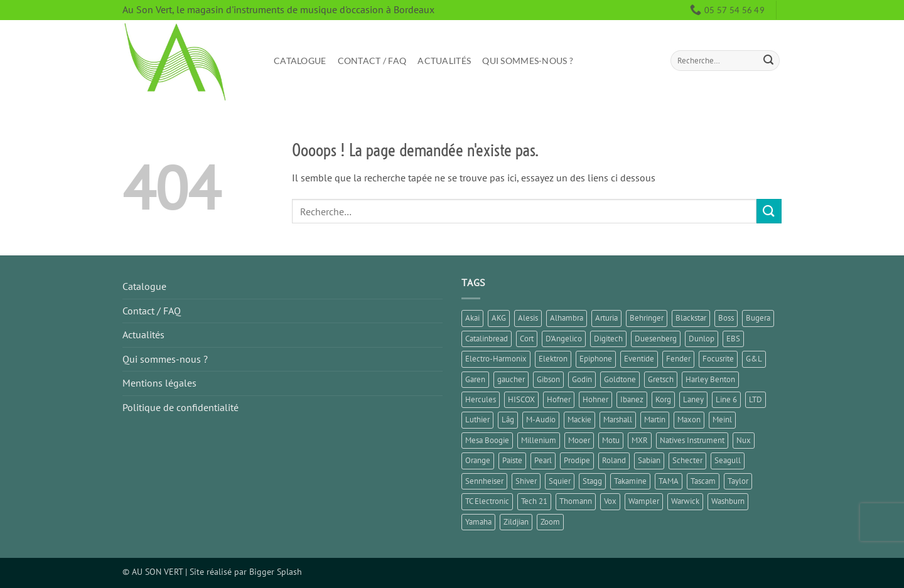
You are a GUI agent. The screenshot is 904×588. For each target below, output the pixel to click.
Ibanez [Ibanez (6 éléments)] (632, 399)
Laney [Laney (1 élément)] (693, 399)
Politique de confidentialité (180, 407)
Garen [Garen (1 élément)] (475, 379)
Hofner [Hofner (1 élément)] (559, 399)
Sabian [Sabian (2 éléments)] (649, 460)
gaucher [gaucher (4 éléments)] (511, 379)
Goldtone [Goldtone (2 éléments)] (620, 379)
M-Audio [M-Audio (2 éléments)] (541, 420)
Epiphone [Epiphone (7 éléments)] (596, 359)
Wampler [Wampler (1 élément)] (644, 501)
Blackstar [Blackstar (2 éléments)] (691, 318)
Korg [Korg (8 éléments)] (663, 399)
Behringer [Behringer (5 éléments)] (647, 318)
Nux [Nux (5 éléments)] (744, 440)
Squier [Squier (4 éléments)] (560, 481)
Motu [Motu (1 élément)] (611, 440)
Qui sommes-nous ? (528, 61)
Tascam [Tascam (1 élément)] (703, 481)
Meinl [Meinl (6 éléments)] (722, 420)
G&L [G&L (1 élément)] (754, 359)
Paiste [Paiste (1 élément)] (512, 460)
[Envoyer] (768, 61)
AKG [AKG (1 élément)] (499, 318)
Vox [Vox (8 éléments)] (610, 501)
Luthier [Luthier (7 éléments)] (477, 420)
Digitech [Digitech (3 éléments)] (608, 339)
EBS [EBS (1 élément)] (733, 339)
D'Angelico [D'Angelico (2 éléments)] (564, 339)
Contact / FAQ (372, 61)
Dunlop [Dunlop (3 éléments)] (702, 339)
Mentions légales (159, 383)
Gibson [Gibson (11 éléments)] (548, 379)
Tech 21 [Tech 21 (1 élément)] (534, 501)
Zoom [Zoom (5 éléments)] (550, 522)
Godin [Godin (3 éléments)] (582, 379)
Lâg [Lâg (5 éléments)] (508, 420)
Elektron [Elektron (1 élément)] (553, 359)
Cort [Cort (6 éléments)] (527, 339)
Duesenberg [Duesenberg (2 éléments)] (656, 339)
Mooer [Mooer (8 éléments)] (579, 440)
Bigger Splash (276, 571)
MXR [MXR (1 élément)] (640, 440)
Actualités (444, 61)
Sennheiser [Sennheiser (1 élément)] (484, 481)
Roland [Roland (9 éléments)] (614, 460)
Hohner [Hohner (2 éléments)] (595, 399)
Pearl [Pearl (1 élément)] (543, 460)
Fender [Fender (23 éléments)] (678, 359)
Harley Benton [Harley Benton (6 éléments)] (710, 379)
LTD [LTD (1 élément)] (756, 399)
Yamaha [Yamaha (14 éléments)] (478, 522)
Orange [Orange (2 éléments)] (478, 460)
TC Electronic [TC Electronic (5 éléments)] (487, 501)
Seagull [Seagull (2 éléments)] (728, 460)
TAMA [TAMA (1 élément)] (669, 481)
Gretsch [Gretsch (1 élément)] (661, 379)
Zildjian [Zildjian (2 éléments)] (516, 522)
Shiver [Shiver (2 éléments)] (526, 481)
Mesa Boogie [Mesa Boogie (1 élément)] (487, 440)
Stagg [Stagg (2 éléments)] (592, 481)
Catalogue (300, 61)
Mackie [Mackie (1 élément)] (579, 420)
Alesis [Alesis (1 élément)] (528, 318)
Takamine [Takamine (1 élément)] (630, 481)
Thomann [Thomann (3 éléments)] (576, 501)
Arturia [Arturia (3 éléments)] (606, 318)
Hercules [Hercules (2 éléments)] (481, 399)
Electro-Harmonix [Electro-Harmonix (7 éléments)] (496, 359)
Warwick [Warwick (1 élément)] (685, 501)
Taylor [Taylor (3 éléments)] (738, 481)
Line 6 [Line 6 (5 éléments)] (726, 399)
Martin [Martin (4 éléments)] (655, 420)
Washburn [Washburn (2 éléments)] (728, 501)
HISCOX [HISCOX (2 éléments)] (521, 399)
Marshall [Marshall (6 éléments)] (618, 420)
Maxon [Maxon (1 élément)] (689, 420)
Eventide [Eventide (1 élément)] (639, 359)
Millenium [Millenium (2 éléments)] (539, 440)
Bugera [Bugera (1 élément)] (758, 318)
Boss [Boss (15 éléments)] (726, 318)
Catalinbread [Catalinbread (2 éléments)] (487, 339)
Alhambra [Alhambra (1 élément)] (567, 318)
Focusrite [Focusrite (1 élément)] (718, 359)
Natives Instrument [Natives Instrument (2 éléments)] (692, 440)
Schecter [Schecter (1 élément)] (687, 460)
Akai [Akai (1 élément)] (472, 318)
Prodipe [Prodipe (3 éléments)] (577, 460)
